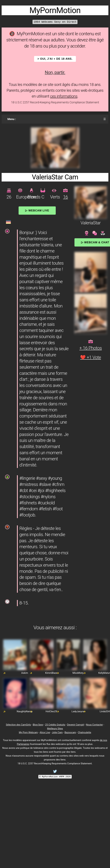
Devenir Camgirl (76, 725)
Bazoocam (70, 732)
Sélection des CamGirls (18, 725)
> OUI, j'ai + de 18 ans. (55, 59)
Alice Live (45, 732)
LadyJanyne (78, 711)
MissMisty (78, 673)
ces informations (64, 96)
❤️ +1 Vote (91, 357)
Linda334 (105, 711)
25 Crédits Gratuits (55, 725)
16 (65, 197)
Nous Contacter (94, 725)
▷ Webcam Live (37, 210)
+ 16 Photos (91, 348)
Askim (25, 673)
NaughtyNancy (25, 711)
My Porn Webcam (28, 732)
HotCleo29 (51, 711)
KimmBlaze (51, 673)
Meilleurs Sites (55, 729)
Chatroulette (84, 732)
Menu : (12, 119)
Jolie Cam (57, 732)
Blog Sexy (38, 725)
